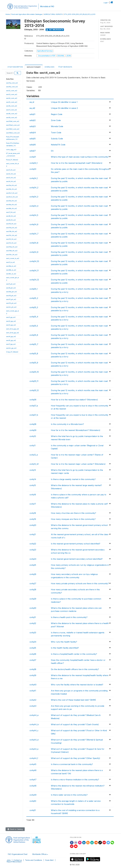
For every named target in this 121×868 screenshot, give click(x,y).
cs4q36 (33, 654)
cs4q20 (33, 525)
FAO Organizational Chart (18, 854)
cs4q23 (33, 550)
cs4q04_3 (34, 197)
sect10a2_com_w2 (13, 125)
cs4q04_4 (34, 206)
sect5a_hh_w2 (11, 185)
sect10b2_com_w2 (13, 133)
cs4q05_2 (34, 298)
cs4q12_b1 (34, 464)
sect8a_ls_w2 (11, 266)
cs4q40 (33, 685)
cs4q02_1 (34, 163)
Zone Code (56, 120)
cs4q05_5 (34, 326)
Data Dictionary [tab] (34, 67)
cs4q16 (33, 495)
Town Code (56, 133)
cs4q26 (33, 574)
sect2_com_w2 (12, 91)
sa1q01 (32, 114)
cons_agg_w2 (11, 149)
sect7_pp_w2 (11, 344)
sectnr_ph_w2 (11, 307)
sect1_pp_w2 (11, 317)
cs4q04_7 (34, 234)
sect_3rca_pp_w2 (13, 329)
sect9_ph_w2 (11, 288)
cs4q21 (33, 534)
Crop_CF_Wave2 (12, 352)
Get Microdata (55, 30)
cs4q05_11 (34, 381)
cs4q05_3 (34, 307)
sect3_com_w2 (12, 94)
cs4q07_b (34, 415)
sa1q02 (33, 120)
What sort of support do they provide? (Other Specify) (76, 758)
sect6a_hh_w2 (11, 204)
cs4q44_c (34, 730)
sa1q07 (33, 151)
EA (52, 151)
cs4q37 (33, 660)
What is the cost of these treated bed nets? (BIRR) (73, 700)
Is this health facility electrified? (65, 648)
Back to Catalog (15, 829)
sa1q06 (33, 145)
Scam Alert (49, 860)
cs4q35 (33, 648)
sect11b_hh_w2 (12, 231)
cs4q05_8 (34, 354)
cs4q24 (33, 559)
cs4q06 (33, 400)
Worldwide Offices (39, 854)
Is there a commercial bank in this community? (72, 764)
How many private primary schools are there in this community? (80, 583)
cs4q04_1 (34, 178)
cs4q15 (33, 485)
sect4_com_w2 (12, 98)
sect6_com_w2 (12, 106)
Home (8, 14)
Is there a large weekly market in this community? (73, 479)
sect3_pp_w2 (11, 325)
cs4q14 (33, 479)
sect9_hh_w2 (11, 220)
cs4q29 (33, 599)
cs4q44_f (34, 758)
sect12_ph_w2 (11, 303)
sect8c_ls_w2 (11, 274)
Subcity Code (57, 139)
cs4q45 (33, 764)
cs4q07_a (34, 406)
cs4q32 (33, 623)
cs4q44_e (34, 749)
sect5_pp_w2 (11, 340)
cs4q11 (33, 445)
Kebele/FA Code (58, 145)
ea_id (32, 102)
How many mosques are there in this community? (73, 519)
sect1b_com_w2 (12, 87)
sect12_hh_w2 (11, 239)
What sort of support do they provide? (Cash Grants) (75, 724)
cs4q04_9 (34, 252)
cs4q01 (33, 157)
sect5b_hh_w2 (11, 189)
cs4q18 (33, 513)
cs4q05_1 (34, 289)
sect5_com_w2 (12, 102)
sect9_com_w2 (12, 117)
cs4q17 (33, 504)
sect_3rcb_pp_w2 (13, 333)
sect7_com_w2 (12, 110)
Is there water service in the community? (69, 795)
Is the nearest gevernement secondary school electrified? (77, 559)
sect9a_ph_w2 (11, 292)
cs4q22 (33, 544)
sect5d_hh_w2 (11, 201)
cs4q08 (33, 424)
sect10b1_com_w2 (13, 129)
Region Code (57, 114)
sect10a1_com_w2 (13, 121)
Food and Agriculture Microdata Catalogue (27, 14)
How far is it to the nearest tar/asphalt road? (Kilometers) (77, 163)
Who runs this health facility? (64, 642)
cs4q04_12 (34, 280)
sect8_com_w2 (12, 114)
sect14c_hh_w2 (12, 255)
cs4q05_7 (34, 344)
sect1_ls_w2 (10, 262)
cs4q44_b (34, 724)
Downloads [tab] (50, 67)
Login (106, 3)
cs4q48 (33, 786)
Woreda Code (57, 126)
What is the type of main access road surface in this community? (80, 157)
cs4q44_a (34, 715)
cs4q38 (33, 669)
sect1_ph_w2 (11, 284)
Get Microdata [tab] (65, 67)
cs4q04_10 (34, 261)
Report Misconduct (14, 862)
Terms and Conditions (34, 860)
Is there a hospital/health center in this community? (74, 654)
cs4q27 (33, 583)
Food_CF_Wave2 (12, 160)
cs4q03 (33, 169)
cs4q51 (33, 810)
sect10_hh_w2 (11, 224)
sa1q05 (33, 139)
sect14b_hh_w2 (12, 251)
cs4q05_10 (34, 372)
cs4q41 (33, 691)
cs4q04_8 (34, 243)
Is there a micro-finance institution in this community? (75, 780)
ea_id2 (32, 108)
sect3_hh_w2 (11, 178)
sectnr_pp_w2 (11, 348)
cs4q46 (33, 770)
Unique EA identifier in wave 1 (64, 102)
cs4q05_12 (34, 390)
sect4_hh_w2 (11, 181)
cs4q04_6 (34, 224)
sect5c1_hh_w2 (12, 193)
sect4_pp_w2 (11, 336)
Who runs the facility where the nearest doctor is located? (77, 685)
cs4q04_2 (34, 188)
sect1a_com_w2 (12, 83)
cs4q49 (33, 795)
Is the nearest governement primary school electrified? (76, 544)
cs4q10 (33, 436)
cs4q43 (33, 706)
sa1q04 (33, 133)
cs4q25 (33, 565)
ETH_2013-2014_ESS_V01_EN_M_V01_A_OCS (80, 14)
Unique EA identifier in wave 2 (64, 108)
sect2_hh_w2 (11, 174)
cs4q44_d (34, 740)
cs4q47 (33, 780)
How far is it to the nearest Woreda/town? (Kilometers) (76, 430)
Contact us (18, 860)
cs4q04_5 (34, 215)
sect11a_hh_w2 (12, 228)
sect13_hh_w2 (11, 243)
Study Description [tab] (15, 67)
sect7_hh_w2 (11, 212)
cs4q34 (33, 642)
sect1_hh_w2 (11, 170)
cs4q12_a (34, 455)
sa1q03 (33, 126)
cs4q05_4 (34, 317)
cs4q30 (33, 608)
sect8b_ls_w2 (11, 270)
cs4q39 (33, 675)
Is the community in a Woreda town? (67, 424)
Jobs (9, 860)
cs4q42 (33, 700)
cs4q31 (33, 617)
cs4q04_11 (34, 271)
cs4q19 (33, 519)
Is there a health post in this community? (69, 617)
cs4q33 (33, 633)
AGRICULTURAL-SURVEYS (53, 14)
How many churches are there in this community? (73, 513)
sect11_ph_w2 (11, 299)
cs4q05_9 (34, 363)
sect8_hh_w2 (11, 216)
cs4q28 (33, 590)
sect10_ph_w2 (11, 296)
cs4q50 (33, 801)
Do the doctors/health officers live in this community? (75, 669)
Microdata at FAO (47, 6)
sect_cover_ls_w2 (13, 258)
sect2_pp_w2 (11, 321)
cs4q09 (33, 430)
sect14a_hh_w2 (12, 247)
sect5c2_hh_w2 (12, 197)
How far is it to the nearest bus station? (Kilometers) (74, 400)
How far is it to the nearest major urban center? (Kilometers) (78, 464)
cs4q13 (33, 470)
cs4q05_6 (34, 335)
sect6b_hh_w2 (11, 208)
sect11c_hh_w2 (12, 235)
